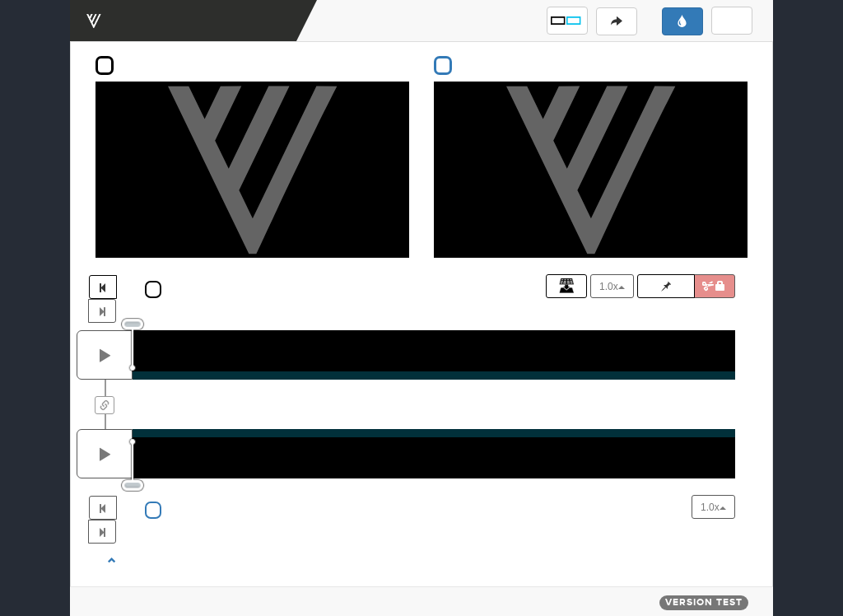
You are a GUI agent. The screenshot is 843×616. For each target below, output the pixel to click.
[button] (567, 21)
